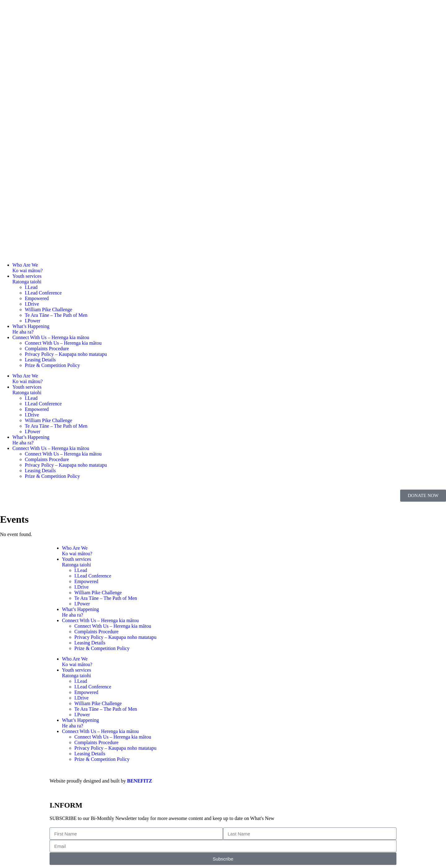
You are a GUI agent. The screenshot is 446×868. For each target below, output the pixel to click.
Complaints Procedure (47, 349)
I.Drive (32, 304)
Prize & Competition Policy (52, 365)
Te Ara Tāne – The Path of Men (56, 315)
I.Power (33, 321)
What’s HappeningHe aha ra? (31, 329)
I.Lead (31, 287)
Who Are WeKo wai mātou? (28, 268)
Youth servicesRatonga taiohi (27, 279)
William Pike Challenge (48, 310)
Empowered (37, 298)
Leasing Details (40, 360)
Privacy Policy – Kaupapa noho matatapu (66, 354)
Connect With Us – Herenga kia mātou (51, 337)
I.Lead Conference (43, 293)
